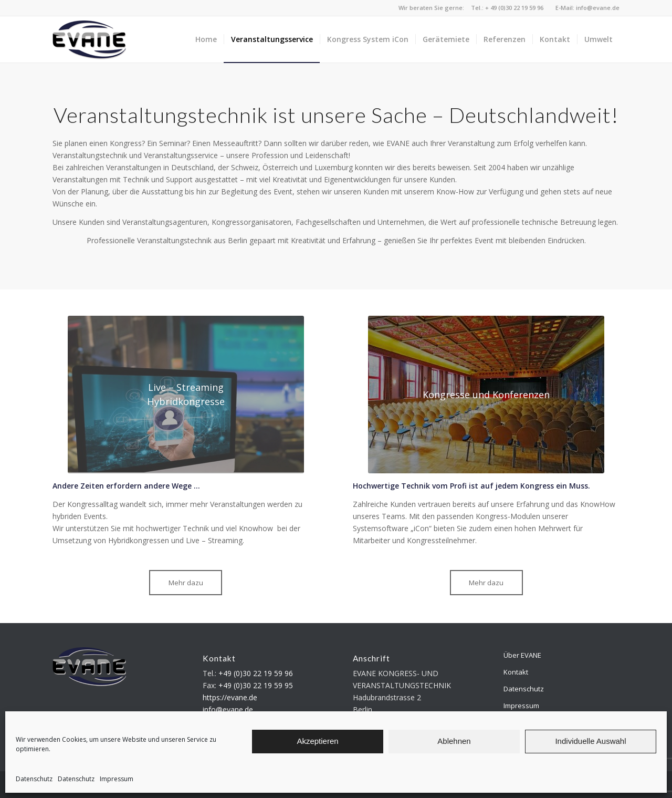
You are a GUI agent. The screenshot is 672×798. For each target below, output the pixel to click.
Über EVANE (522, 655)
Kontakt (516, 672)
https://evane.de (230, 697)
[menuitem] (206, 39)
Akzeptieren (317, 741)
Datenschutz (34, 779)
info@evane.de (598, 8)
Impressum (117, 779)
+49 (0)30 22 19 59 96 (256, 673)
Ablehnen (454, 741)
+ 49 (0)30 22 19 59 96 (514, 8)
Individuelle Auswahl (590, 741)
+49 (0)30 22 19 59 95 (256, 685)
